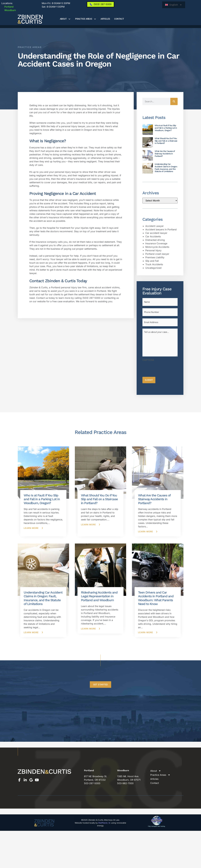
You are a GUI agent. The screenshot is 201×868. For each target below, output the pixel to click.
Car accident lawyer (156, 233)
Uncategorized (153, 268)
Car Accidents (153, 236)
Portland (7, 7)
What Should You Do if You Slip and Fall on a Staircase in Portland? (166, 141)
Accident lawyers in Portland (161, 229)
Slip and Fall (152, 261)
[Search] (174, 101)
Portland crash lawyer (157, 254)
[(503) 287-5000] (100, 4)
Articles (105, 19)
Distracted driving (155, 240)
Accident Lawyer (154, 226)
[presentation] (165, 365)
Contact (119, 19)
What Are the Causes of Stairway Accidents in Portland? (165, 154)
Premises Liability (155, 257)
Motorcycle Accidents (157, 247)
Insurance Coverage (156, 243)
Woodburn (9, 10)
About (65, 19)
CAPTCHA (148, 357)
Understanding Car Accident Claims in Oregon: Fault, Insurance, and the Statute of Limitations (166, 168)
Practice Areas (86, 19)
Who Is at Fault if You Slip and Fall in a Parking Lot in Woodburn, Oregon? (166, 128)
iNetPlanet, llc (104, 820)
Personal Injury (153, 250)
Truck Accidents (154, 264)
